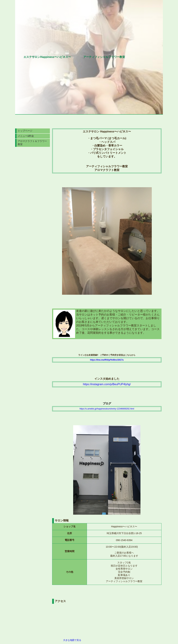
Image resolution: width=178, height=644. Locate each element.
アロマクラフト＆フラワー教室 (32, 143)
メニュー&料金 (26, 136)
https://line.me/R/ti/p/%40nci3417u (107, 360)
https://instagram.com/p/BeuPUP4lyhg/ (107, 384)
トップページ (25, 131)
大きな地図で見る (72, 640)
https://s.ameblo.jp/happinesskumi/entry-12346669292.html (107, 409)
